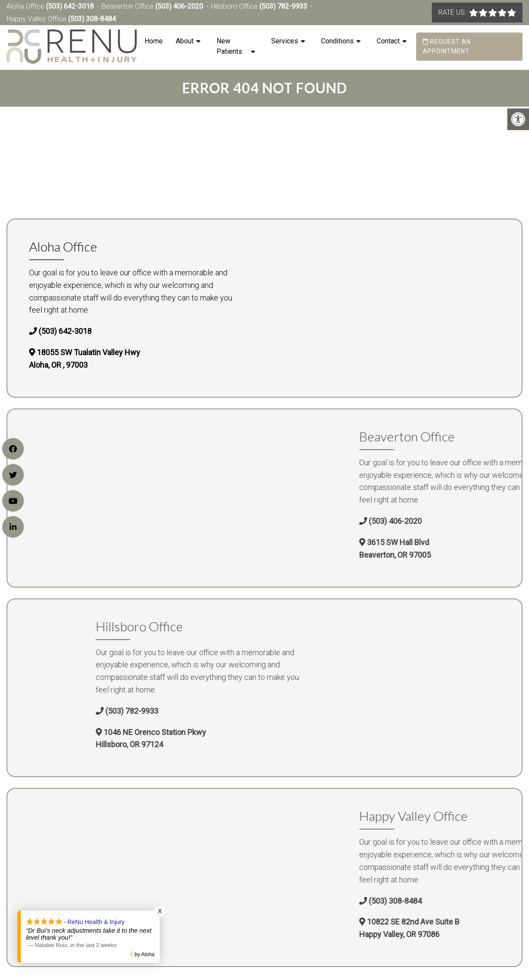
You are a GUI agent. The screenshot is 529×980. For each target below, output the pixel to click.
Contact (388, 41)
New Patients (229, 46)
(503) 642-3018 (70, 6)
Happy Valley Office (37, 19)
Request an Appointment (447, 46)
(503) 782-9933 (283, 6)
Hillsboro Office (235, 6)
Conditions (337, 41)
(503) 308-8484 (92, 19)
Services (285, 41)
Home (154, 41)
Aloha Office (26, 6)
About (185, 41)
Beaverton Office (128, 6)
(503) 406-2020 (179, 6)
